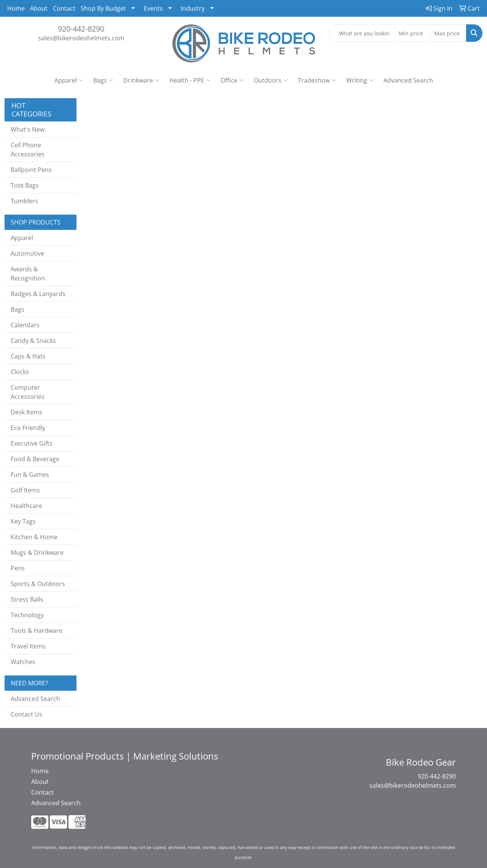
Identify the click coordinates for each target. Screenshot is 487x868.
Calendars (25, 325)
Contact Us (26, 714)
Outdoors (271, 80)
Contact (64, 8)
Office (232, 80)
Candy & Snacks (33, 341)
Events (153, 8)
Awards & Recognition (28, 274)
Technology (27, 615)
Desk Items (26, 412)
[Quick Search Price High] (448, 33)
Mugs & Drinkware (37, 553)
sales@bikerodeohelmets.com (81, 38)
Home (16, 8)
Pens (18, 568)
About (39, 8)
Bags (103, 80)
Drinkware (141, 80)
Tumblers (24, 201)
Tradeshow (317, 80)
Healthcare (26, 506)
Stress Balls (27, 599)
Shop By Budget (103, 8)
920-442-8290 (81, 29)
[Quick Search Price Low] (413, 33)
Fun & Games (30, 475)
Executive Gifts (32, 443)
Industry (193, 8)
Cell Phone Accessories (28, 150)
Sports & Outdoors (38, 584)
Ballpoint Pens (31, 170)
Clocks (20, 372)
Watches (23, 662)
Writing (360, 80)
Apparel (69, 80)
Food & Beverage (35, 459)
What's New (28, 129)
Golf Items (25, 490)
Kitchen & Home (34, 537)
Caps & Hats (28, 356)
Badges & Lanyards (38, 294)
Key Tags (23, 521)
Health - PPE (190, 80)
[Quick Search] (362, 33)
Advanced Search (408, 80)
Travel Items (28, 646)
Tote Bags (25, 185)
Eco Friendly (28, 428)
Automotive (27, 253)
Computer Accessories (28, 392)
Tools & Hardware (37, 631)
